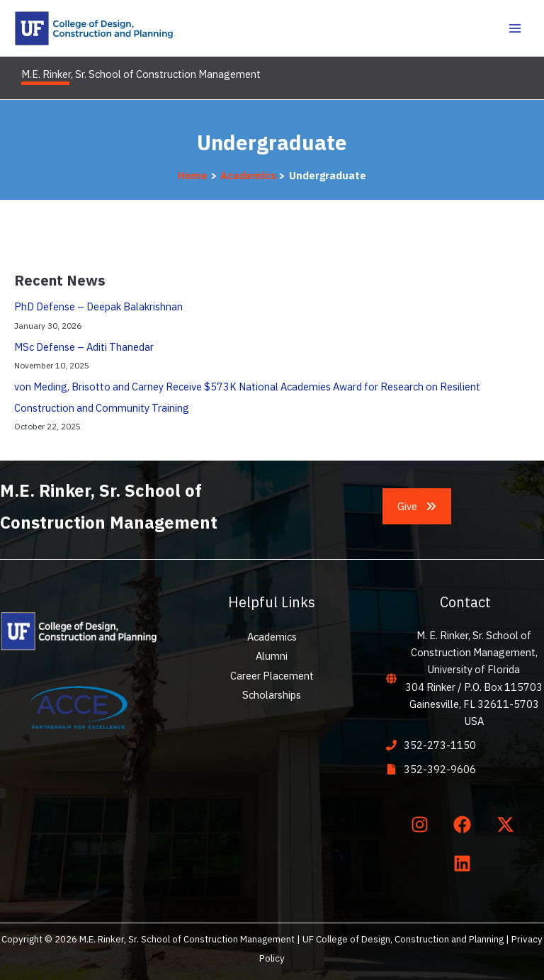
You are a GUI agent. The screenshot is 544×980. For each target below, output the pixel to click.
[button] (417, 506)
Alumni (272, 656)
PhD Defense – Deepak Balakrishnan (98, 306)
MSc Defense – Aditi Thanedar (84, 347)
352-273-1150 (440, 745)
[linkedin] (465, 863)
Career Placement (272, 676)
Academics (272, 637)
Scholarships (272, 695)
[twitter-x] (508, 825)
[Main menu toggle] (515, 28)
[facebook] (465, 825)
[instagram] (422, 825)
